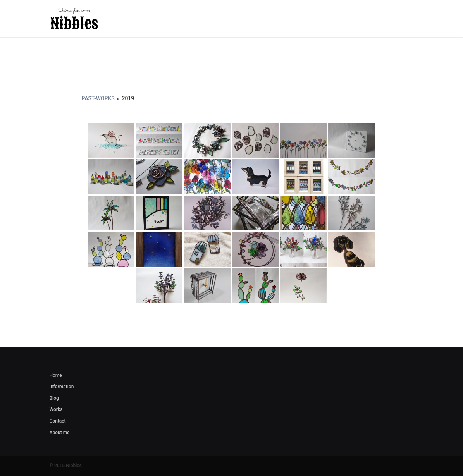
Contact (58, 421)
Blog (54, 398)
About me (60, 433)
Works (56, 409)
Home (56, 375)
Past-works (98, 98)
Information (62, 387)
